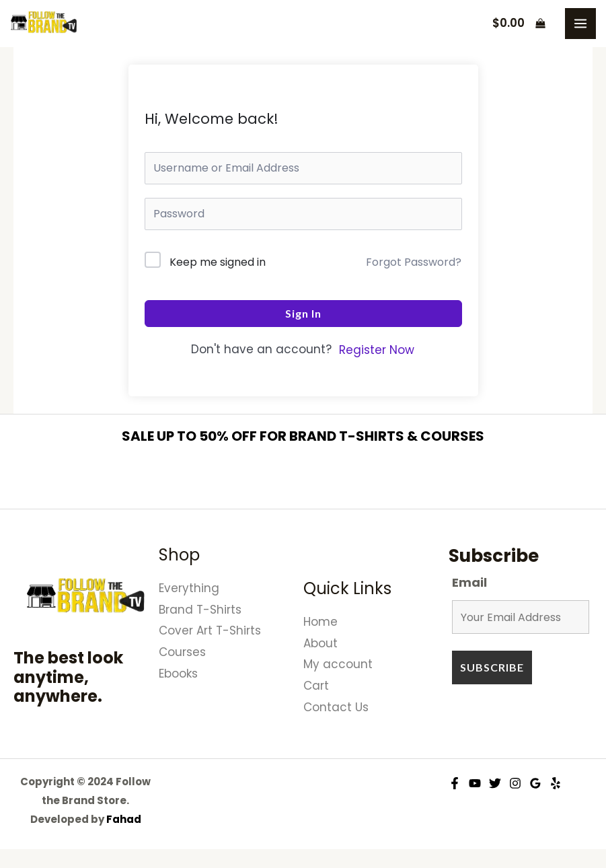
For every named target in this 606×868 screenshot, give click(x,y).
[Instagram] (515, 783)
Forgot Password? (414, 262)
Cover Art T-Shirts (210, 630)
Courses (182, 652)
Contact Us (336, 707)
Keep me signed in (218, 262)
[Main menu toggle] (580, 24)
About (320, 643)
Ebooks (178, 674)
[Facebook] (455, 783)
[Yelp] (556, 783)
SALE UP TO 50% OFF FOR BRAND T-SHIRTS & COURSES (303, 436)
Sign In (303, 313)
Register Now (377, 350)
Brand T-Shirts (200, 610)
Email (469, 582)
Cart (316, 686)
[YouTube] (475, 783)
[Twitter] (495, 783)
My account (338, 664)
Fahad (124, 819)
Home (320, 622)
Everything (189, 588)
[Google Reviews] (535, 783)
